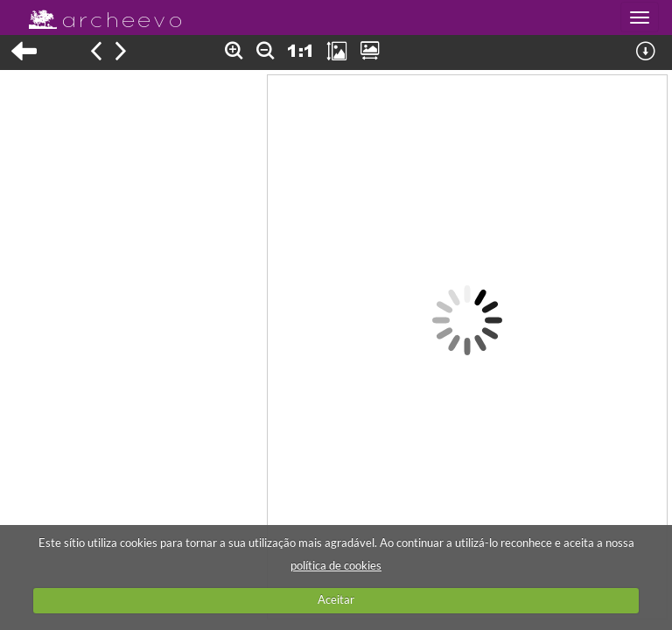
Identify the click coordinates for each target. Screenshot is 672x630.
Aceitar (336, 599)
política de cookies (336, 565)
